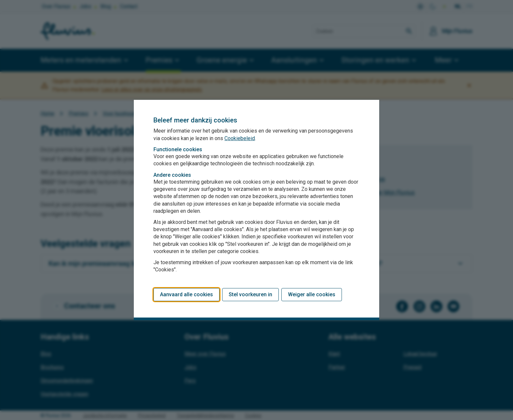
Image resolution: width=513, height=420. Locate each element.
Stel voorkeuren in (250, 294)
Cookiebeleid (240, 138)
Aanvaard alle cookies (186, 294)
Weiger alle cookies (312, 294)
